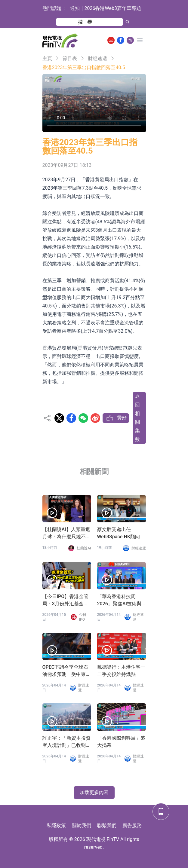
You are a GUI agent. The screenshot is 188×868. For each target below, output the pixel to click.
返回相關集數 (137, 418)
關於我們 (82, 825)
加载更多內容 (94, 792)
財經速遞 (97, 58)
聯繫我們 (107, 825)
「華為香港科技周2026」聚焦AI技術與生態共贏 (119, 601)
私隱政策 (56, 825)
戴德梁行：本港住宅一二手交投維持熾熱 (121, 671)
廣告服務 (132, 825)
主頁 (47, 58)
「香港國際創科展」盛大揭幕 (121, 742)
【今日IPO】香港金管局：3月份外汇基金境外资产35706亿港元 (66, 601)
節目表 (70, 58)
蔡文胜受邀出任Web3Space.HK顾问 (119, 533)
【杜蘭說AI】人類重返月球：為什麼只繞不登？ (66, 533)
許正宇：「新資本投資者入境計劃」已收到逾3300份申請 (66, 742)
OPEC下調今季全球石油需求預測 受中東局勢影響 (66, 671)
